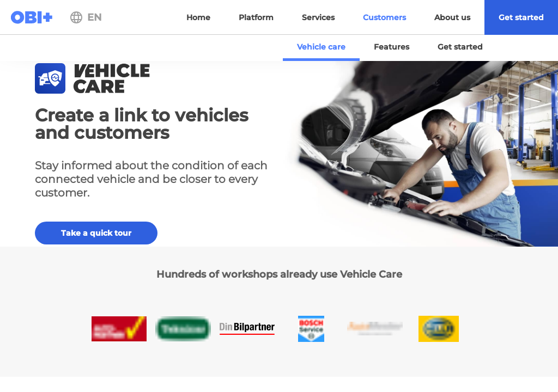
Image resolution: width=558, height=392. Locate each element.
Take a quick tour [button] (96, 233)
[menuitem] (521, 17)
